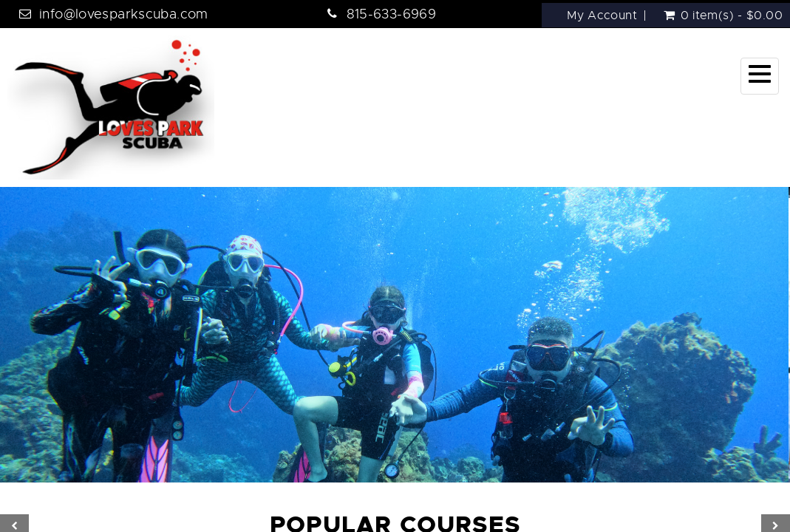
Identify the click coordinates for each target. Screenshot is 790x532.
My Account (602, 16)
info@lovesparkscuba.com (124, 14)
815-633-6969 (392, 14)
